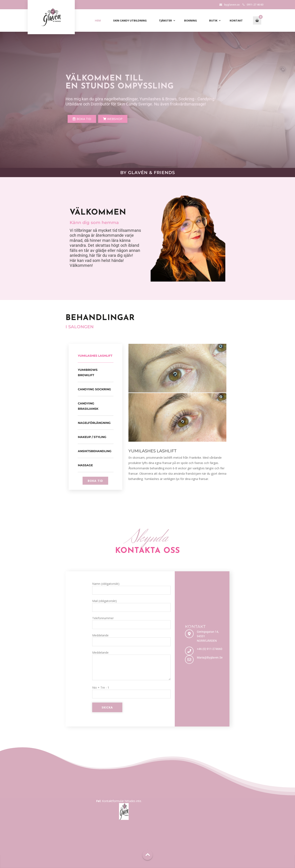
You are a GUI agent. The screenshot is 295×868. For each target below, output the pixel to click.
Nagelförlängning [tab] (94, 423)
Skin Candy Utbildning (130, 20)
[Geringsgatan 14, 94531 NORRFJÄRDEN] (189, 634)
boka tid (95, 481)
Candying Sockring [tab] (94, 389)
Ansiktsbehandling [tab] (95, 451)
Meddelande (131, 640)
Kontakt (236, 20)
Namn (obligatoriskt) (131, 588)
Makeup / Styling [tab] (92, 437)
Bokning (191, 20)
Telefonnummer (131, 623)
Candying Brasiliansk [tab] (88, 406)
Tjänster (165, 20)
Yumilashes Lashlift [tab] (95, 356)
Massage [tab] (85, 465)
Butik (213, 20)
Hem (98, 20)
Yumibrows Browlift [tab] (88, 372)
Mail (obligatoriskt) (131, 605)
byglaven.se (232, 5)
